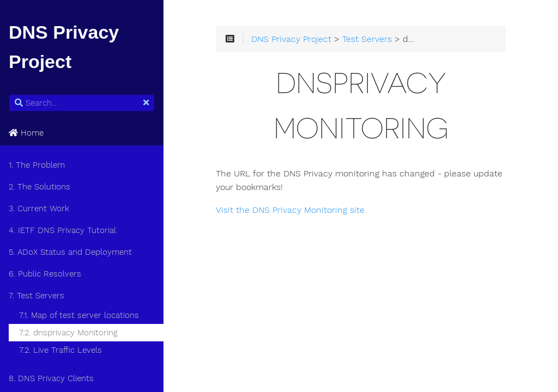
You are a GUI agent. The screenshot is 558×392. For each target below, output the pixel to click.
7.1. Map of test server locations (79, 315)
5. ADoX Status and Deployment (70, 252)
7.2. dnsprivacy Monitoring (68, 333)
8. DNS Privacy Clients (51, 378)
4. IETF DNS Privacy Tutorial (62, 230)
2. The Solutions (40, 187)
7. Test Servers (37, 296)
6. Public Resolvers (45, 274)
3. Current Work (39, 209)
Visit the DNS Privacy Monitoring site (290, 210)
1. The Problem (37, 165)
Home (26, 133)
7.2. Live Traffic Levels (60, 350)
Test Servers (367, 39)
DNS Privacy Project (291, 39)
